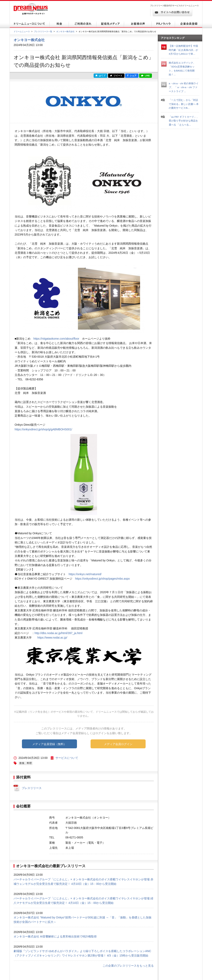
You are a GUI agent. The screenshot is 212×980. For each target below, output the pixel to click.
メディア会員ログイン (118, 744)
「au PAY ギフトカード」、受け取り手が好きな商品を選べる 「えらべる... (184, 121)
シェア (132, 76)
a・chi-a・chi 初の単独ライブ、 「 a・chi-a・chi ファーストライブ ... (184, 87)
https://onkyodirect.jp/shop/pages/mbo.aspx (102, 579)
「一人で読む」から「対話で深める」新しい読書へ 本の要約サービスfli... (184, 104)
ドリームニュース (22, 31)
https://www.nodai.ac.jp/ (52, 638)
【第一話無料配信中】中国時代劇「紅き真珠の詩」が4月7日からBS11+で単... (183, 50)
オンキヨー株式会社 (65, 31)
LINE (145, 76)
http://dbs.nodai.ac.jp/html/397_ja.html (58, 633)
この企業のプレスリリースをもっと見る (128, 966)
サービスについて (67, 758)
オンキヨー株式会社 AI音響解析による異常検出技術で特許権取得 (55, 936)
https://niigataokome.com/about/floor (56, 339)
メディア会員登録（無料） (49, 744)
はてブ (101, 76)
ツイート (116, 76)
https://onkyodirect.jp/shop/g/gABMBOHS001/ (43, 429)
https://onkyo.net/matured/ (85, 574)
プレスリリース (32, 788)
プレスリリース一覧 (43, 31)
